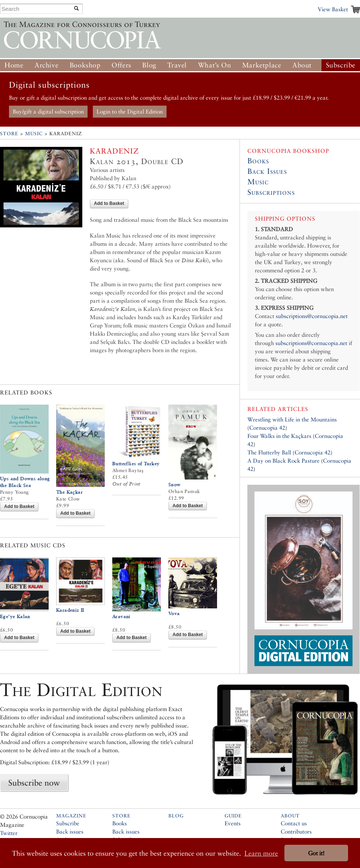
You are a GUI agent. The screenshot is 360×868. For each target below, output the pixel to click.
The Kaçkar (69, 492)
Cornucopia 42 (267, 428)
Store (9, 134)
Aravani (121, 616)
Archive (46, 65)
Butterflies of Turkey (136, 464)
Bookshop (85, 65)
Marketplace (262, 65)
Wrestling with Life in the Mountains (292, 419)
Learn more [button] (261, 853)
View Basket (333, 9)
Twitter (9, 833)
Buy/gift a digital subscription (48, 111)
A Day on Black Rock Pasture (283, 461)
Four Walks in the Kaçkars (279, 436)
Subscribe (341, 65)
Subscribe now (34, 783)
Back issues (70, 831)
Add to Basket (109, 203)
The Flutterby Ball (269, 452)
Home (14, 65)
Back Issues (267, 171)
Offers (121, 65)
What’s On (214, 65)
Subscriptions (271, 192)
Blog (149, 65)
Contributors (296, 831)
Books (258, 161)
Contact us (294, 823)
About (302, 65)
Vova (174, 613)
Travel (177, 65)
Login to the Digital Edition (130, 111)
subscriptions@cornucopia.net (312, 316)
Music (34, 134)
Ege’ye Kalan (15, 616)
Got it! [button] (316, 853)
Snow (175, 485)
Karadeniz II (70, 610)
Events (233, 823)
